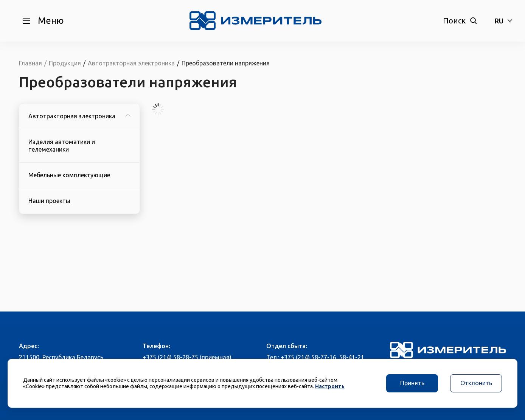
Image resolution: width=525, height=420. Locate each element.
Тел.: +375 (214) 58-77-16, (302, 357)
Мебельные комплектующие (69, 175)
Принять (412, 383)
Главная (30, 63)
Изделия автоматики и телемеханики (62, 146)
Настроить (330, 386)
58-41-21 (352, 357)
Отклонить (476, 383)
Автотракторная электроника (79, 116)
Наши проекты (49, 201)
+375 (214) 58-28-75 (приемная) (187, 357)
